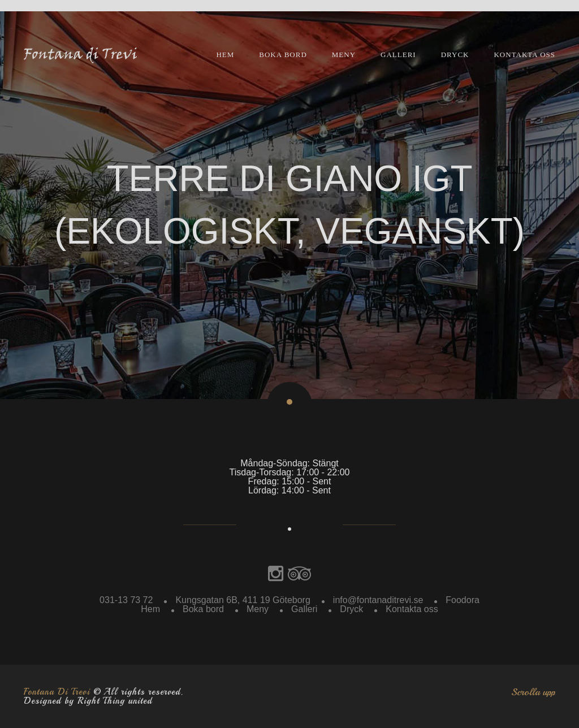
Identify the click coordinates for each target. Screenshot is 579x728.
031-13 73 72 (126, 600)
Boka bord (283, 55)
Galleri (398, 55)
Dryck (455, 55)
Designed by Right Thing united (88, 701)
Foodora (463, 600)
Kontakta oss (524, 55)
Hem (225, 55)
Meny (344, 55)
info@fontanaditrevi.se (378, 600)
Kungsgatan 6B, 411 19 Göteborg (243, 600)
